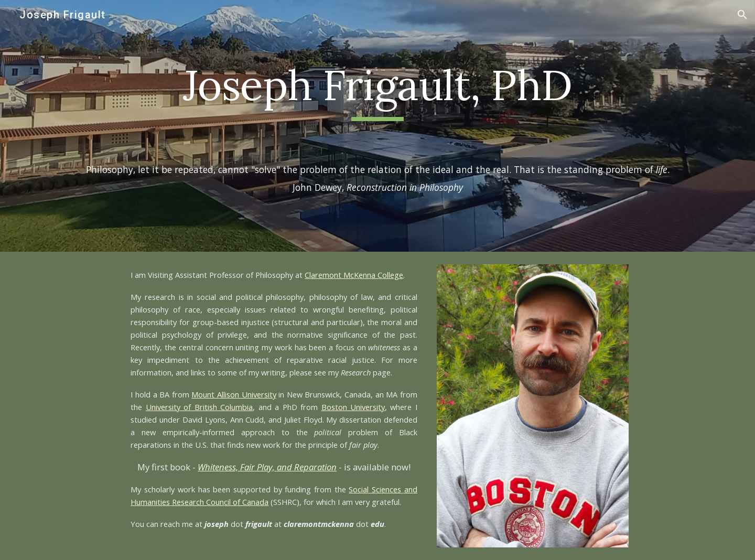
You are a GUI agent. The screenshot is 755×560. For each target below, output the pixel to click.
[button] (742, 15)
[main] (377, 90)
